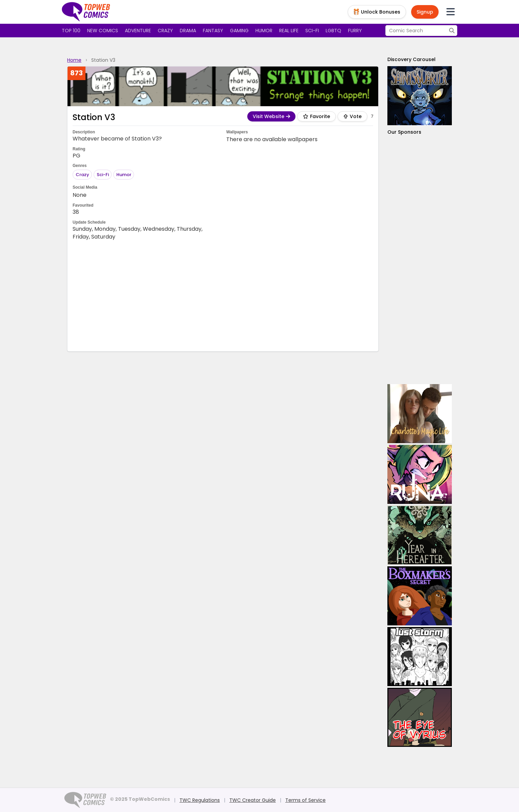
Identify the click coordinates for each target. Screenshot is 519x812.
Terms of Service (305, 800)
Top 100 (71, 31)
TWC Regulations (200, 800)
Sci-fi (312, 31)
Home (74, 60)
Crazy (165, 31)
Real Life (289, 31)
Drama (188, 31)
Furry (355, 31)
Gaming (239, 31)
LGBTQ (333, 31)
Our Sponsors (404, 132)
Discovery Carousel (411, 59)
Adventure (138, 31)
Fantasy (213, 31)
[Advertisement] (223, 295)
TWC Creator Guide (253, 800)
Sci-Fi (103, 175)
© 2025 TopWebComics (140, 799)
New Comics (103, 31)
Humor (264, 31)
